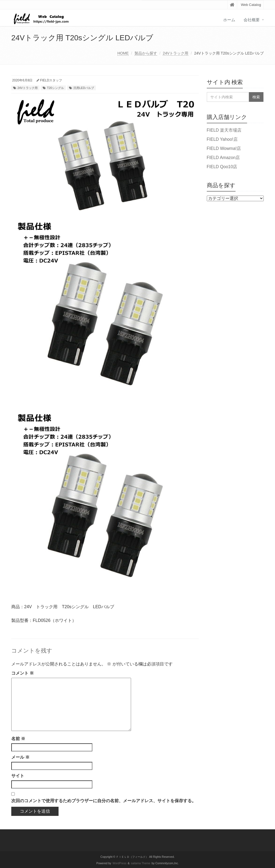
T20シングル (55, 88)
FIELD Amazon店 (223, 158)
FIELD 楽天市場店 (224, 130)
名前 (18, 739)
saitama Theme (141, 863)
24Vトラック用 (176, 53)
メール (20, 757)
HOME (123, 53)
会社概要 (252, 20)
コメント (23, 673)
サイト (18, 776)
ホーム (229, 20)
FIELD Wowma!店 (224, 148)
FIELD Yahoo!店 (222, 139)
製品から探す (146, 53)
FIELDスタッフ (51, 80)
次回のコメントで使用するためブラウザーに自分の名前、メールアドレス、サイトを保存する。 (104, 801)
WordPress (120, 863)
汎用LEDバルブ (84, 88)
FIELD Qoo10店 (222, 167)
